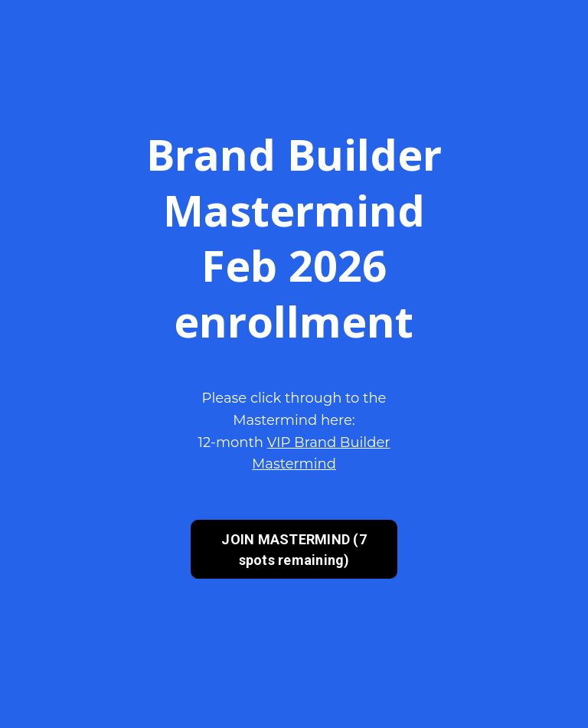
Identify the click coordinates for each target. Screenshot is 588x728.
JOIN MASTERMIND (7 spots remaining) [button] (294, 550)
